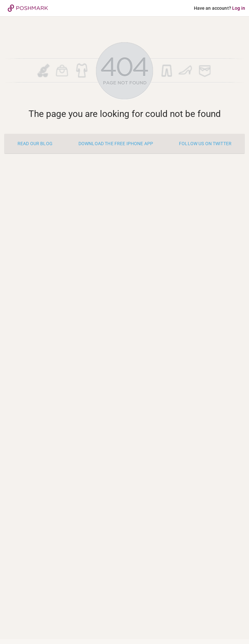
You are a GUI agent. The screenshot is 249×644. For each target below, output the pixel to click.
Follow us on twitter (205, 144)
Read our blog (35, 144)
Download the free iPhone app (116, 144)
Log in (239, 8)
